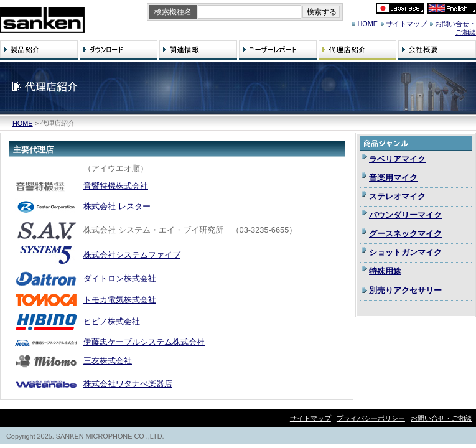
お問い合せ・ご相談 (441, 418)
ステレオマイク (397, 196)
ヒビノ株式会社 (112, 321)
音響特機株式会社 (116, 186)
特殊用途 (385, 271)
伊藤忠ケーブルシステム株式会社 (144, 342)
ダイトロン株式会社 (120, 278)
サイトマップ (406, 24)
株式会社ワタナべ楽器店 (128, 384)
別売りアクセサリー (405, 290)
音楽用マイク (393, 178)
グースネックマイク (405, 234)
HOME (367, 24)
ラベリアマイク (397, 159)
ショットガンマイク (405, 252)
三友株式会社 (108, 361)
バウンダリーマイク (405, 215)
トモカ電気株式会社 (120, 300)
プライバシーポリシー (371, 418)
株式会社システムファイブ (132, 255)
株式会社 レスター (117, 206)
